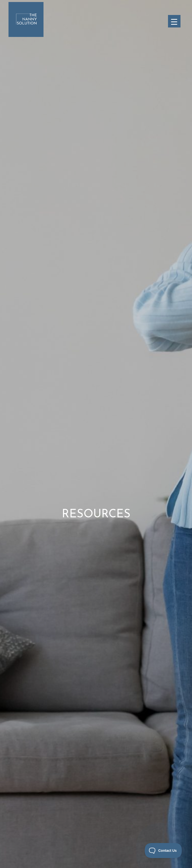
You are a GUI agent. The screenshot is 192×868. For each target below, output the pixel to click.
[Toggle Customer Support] (163, 851)
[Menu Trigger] (174, 21)
